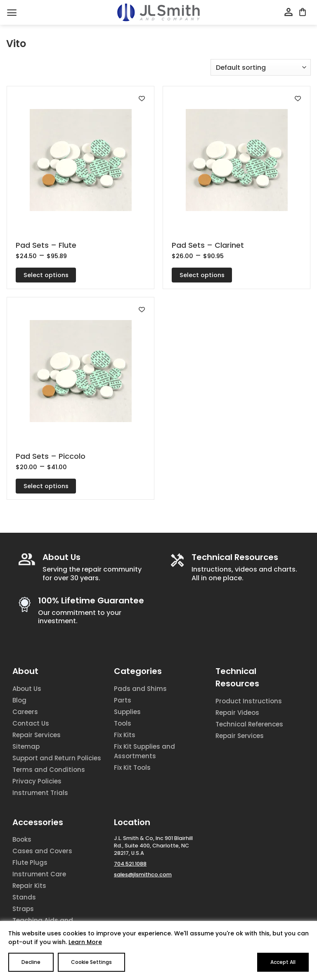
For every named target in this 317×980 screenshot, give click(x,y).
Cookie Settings (91, 962)
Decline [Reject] (31, 962)
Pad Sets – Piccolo (51, 456)
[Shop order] (261, 67)
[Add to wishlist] (142, 98)
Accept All (283, 962)
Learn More (85, 942)
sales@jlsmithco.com (143, 874)
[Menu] (12, 13)
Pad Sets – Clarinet (208, 245)
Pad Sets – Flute (46, 245)
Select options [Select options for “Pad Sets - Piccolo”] (46, 486)
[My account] (289, 12)
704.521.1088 (130, 864)
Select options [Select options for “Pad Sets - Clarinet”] (202, 275)
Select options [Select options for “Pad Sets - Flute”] (46, 275)
